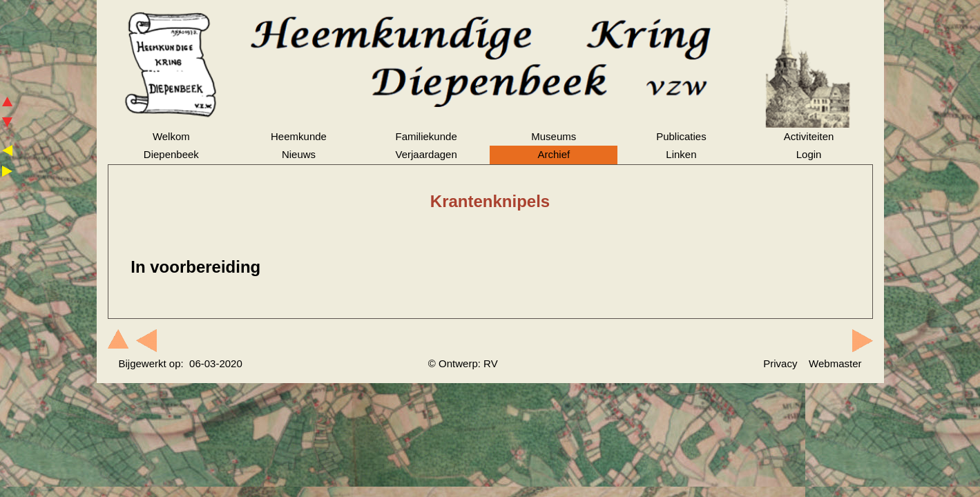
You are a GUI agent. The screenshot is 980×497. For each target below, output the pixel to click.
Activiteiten (809, 136)
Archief (554, 154)
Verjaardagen (426, 154)
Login (809, 154)
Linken (681, 154)
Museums (554, 136)
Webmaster (835, 363)
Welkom (171, 136)
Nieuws (299, 154)
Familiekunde (426, 136)
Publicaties (681, 136)
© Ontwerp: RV (463, 363)
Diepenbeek (171, 154)
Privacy (780, 363)
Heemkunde (299, 136)
